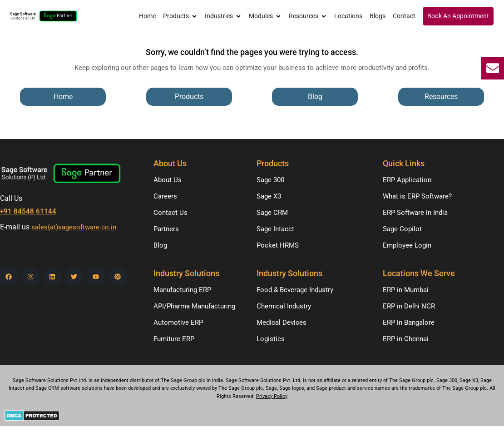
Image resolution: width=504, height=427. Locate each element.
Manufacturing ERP (182, 290)
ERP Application (407, 180)
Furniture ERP (174, 339)
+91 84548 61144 (28, 211)
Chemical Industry (284, 306)
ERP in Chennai (406, 339)
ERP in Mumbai (406, 290)
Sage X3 (269, 196)
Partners (166, 229)
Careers (165, 196)
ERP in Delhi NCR (409, 306)
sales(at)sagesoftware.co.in (74, 228)
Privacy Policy (272, 396)
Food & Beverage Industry (295, 290)
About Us (168, 180)
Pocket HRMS (278, 245)
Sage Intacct (275, 229)
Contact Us (170, 213)
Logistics (271, 339)
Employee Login (407, 245)
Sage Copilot (402, 229)
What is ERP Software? (417, 196)
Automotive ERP (178, 323)
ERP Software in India (415, 213)
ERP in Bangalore (409, 323)
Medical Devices (282, 323)
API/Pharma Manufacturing (194, 306)
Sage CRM (272, 213)
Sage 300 (270, 180)
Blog (160, 245)
